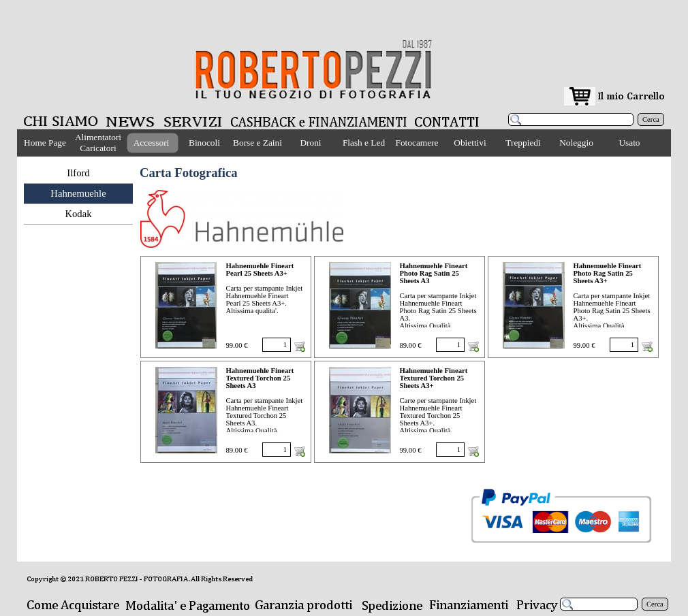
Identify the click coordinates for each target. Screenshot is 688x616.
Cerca (651, 119)
